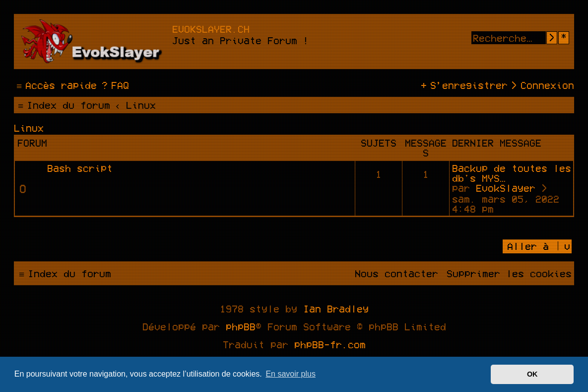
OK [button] (532, 374)
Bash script (80, 168)
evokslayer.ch (211, 29)
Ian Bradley (336, 309)
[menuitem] (114, 85)
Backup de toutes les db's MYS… (512, 173)
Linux (29, 128)
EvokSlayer (506, 188)
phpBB (241, 326)
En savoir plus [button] (291, 374)
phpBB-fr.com (330, 344)
